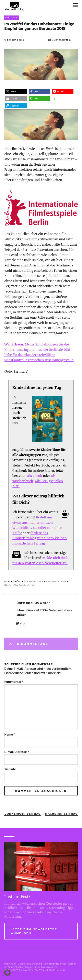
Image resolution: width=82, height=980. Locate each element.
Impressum (10, 964)
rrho (23, 623)
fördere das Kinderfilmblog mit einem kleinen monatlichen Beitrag (40, 538)
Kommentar (14, 682)
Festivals (11, 18)
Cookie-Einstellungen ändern (41, 967)
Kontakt (61, 970)
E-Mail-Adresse (17, 752)
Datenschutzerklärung (30, 964)
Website (10, 769)
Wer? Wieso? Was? (44, 970)
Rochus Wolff (38, 603)
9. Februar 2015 (14, 40)
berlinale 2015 (56, 582)
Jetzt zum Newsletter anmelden (34, 931)
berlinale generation (20, 585)
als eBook (35, 476)
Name (10, 734)
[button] (16, 92)
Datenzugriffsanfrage (55, 964)
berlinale (36, 582)
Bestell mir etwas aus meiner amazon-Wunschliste (33, 522)
